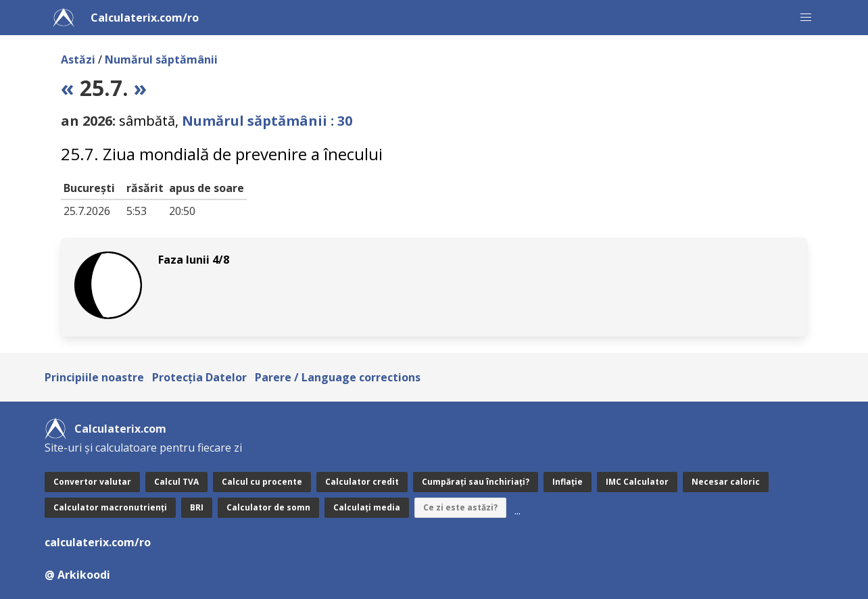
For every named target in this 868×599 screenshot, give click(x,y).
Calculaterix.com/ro (145, 18)
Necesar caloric (726, 482)
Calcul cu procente (262, 482)
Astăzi (78, 59)
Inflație (568, 482)
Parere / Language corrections (338, 377)
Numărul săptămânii (161, 59)
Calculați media (367, 507)
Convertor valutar (92, 482)
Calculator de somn (268, 507)
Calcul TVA (176, 482)
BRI (197, 507)
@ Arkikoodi (77, 575)
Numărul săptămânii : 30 (267, 121)
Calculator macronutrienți (110, 507)
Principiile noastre (94, 377)
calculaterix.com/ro (98, 542)
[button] (806, 18)
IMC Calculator (637, 482)
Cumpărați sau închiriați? (476, 482)
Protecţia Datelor (199, 377)
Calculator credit (362, 482)
